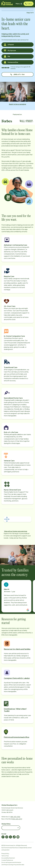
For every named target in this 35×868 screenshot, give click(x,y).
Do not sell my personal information (11, 862)
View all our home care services (16, 531)
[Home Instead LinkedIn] (10, 837)
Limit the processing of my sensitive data (13, 865)
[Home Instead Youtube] (18, 837)
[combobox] (11, 828)
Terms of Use (5, 856)
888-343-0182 (15, 817)
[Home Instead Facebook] (3, 837)
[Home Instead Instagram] (7, 837)
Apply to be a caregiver (18, 104)
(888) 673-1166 (18, 74)
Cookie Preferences (7, 860)
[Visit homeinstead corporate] (7, 4)
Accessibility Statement (8, 858)
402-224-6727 (17, 819)
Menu (19, 4)
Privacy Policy (5, 854)
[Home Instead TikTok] (14, 837)
